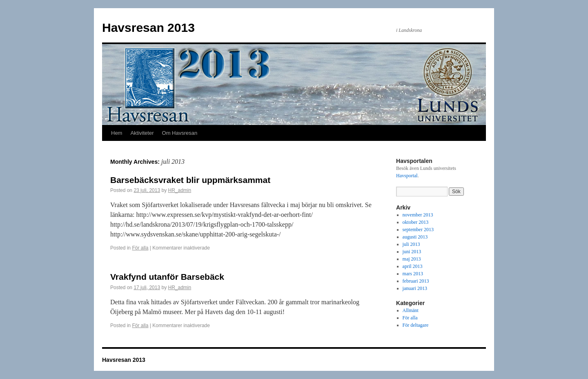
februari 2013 (416, 281)
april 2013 (413, 266)
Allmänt (411, 310)
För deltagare (416, 325)
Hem (117, 133)
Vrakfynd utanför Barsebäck (167, 277)
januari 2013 (415, 288)
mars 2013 (413, 274)
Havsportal (407, 176)
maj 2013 (412, 259)
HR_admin (179, 190)
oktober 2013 (416, 222)
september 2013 (418, 230)
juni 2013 (412, 252)
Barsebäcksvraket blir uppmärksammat (190, 180)
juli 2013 (411, 244)
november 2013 (418, 215)
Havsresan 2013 (148, 28)
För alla (140, 248)
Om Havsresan (180, 133)
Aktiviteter (142, 133)
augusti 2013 (415, 237)
